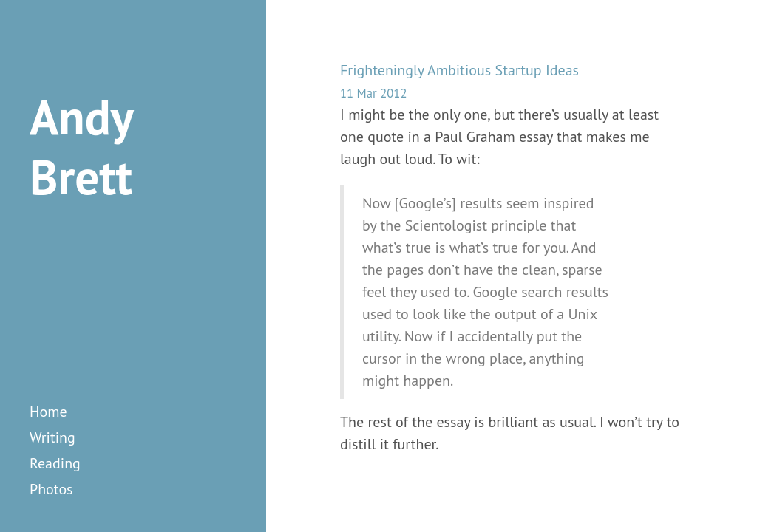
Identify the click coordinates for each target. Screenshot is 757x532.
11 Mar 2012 (373, 93)
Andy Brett (81, 147)
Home (48, 412)
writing (52, 437)
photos (51, 489)
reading (55, 463)
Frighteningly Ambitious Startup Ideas (459, 70)
